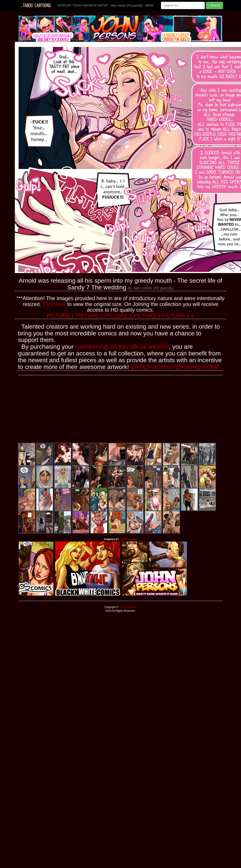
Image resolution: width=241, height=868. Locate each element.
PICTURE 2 (89, 316)
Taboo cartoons (127, 607)
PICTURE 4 (147, 316)
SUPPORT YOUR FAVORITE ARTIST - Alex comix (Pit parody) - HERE (105, 5)
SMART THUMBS (128, 539)
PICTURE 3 (118, 316)
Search (214, 5)
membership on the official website (122, 347)
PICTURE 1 (61, 316)
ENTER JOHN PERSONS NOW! (175, 367)
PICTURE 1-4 (178, 316)
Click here (54, 304)
